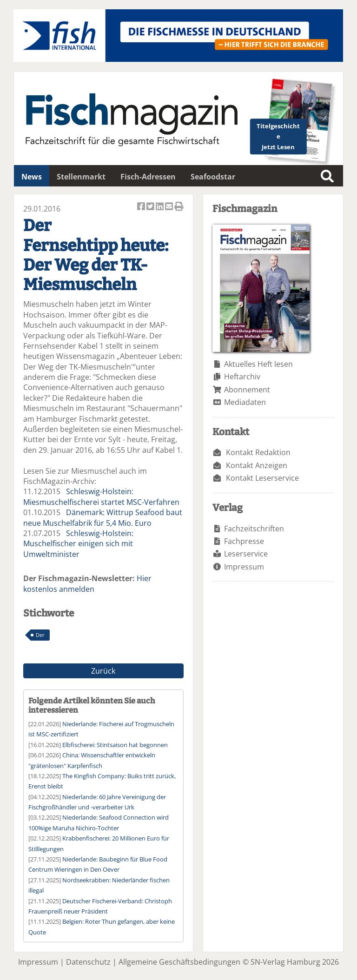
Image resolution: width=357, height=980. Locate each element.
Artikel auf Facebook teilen (142, 207)
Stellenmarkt (81, 177)
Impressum (244, 567)
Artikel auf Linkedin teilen (160, 207)
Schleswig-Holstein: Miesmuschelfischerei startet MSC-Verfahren (101, 497)
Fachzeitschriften (254, 529)
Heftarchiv (242, 377)
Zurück (103, 671)
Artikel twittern (151, 207)
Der (40, 635)
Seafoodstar (213, 177)
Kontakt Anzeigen (257, 465)
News (32, 177)
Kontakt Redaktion (258, 452)
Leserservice (246, 554)
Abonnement (247, 390)
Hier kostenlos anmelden (87, 583)
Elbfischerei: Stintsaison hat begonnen (115, 745)
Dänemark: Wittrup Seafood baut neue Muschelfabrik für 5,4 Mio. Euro (103, 517)
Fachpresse (244, 541)
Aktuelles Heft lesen (258, 364)
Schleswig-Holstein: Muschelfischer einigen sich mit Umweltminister (78, 544)
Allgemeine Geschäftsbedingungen (179, 962)
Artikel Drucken (179, 207)
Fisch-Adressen (148, 177)
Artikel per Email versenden (170, 207)
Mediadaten (245, 402)
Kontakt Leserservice (262, 478)
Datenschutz (88, 962)
